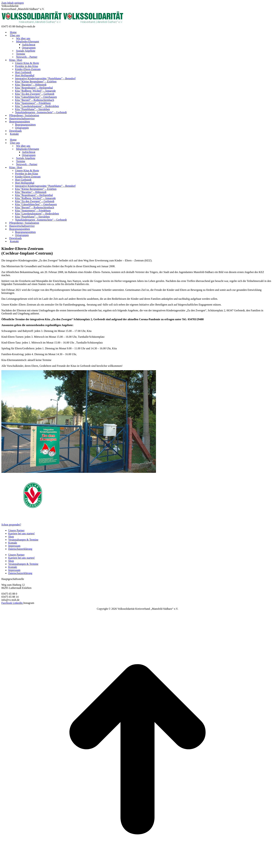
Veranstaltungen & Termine (23, 540)
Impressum (14, 546)
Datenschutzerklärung (20, 549)
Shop (11, 537)
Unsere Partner (16, 530)
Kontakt (13, 543)
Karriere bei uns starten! (21, 533)
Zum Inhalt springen (13, 3)
